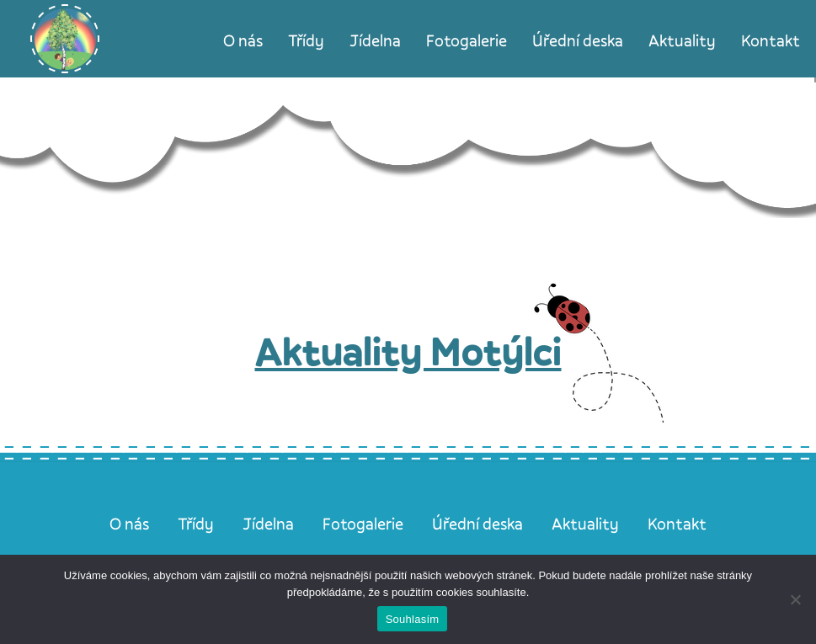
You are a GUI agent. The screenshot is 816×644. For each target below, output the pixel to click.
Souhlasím (413, 619)
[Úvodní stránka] (65, 39)
